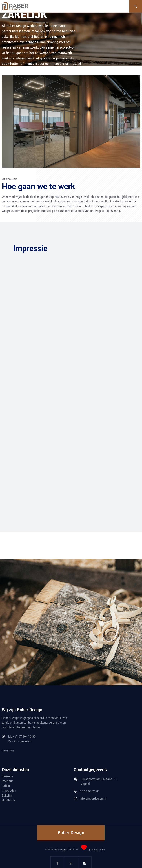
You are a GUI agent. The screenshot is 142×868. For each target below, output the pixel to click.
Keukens (7, 776)
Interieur (7, 781)
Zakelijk (7, 795)
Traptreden (9, 791)
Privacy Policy (8, 750)
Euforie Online (98, 850)
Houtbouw (9, 800)
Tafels (6, 786)
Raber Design (60, 850)
